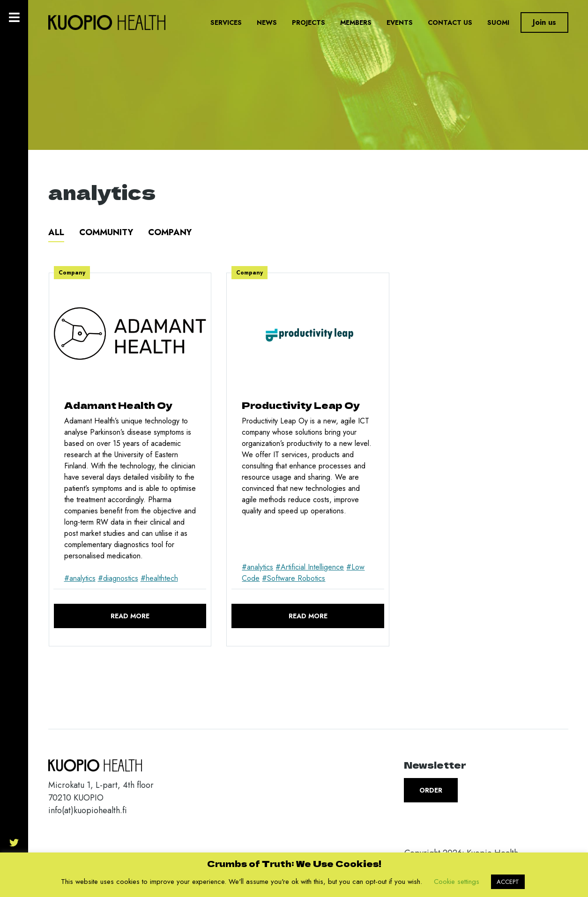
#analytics (80, 578)
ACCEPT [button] (508, 882)
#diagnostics (118, 578)
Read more (130, 616)
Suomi (498, 22)
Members (356, 22)
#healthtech (159, 578)
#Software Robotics (294, 578)
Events (400, 22)
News (267, 22)
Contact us (450, 22)
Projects (309, 22)
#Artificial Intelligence (310, 567)
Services (226, 22)
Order (431, 790)
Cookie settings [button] (457, 882)
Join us (544, 22)
